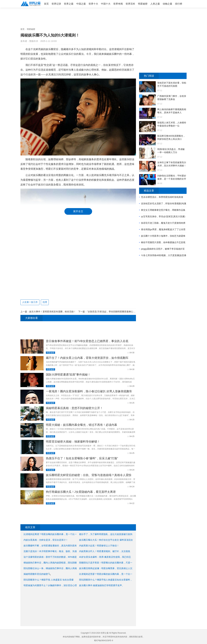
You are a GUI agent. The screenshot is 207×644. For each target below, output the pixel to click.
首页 (46, 4)
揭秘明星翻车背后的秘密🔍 (37, 574)
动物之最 (167, 4)
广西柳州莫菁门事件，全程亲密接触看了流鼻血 (172, 98)
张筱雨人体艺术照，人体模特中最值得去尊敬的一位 (172, 124)
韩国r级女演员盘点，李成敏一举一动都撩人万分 (171, 151)
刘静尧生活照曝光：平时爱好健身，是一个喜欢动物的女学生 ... (172, 177)
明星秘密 (143, 4)
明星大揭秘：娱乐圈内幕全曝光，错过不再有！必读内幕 (82, 425)
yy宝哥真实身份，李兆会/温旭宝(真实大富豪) (163, 216)
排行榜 (179, 4)
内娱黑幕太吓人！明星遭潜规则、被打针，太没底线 (105, 551)
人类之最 (155, 4)
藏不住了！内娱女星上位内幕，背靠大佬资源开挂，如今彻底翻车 (87, 358)
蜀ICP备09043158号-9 (103, 641)
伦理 (45, 302)
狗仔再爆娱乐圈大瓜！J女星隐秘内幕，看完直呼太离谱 (81, 492)
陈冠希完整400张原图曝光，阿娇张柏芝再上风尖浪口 (171, 137)
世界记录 (56, 4)
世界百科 (130, 4)
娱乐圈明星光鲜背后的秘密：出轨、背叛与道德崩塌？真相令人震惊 (89, 475)
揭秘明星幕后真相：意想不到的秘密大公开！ (74, 408)
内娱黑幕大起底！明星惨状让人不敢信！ (99, 546)
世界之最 (69, 4)
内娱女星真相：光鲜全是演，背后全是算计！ (46, 540)
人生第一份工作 (30, 302)
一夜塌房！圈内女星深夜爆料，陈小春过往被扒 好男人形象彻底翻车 (89, 391)
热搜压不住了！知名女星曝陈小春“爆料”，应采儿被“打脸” (82, 458)
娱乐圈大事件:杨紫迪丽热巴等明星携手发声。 (102, 585)
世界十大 (93, 4)
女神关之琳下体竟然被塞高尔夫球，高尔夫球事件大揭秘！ (172, 164)
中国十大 (106, 4)
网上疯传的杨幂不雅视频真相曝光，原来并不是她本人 (172, 111)
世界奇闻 (118, 4)
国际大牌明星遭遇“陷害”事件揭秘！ (68, 375)
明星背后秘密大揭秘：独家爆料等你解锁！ (73, 442)
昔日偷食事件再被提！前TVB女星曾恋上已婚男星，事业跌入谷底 (87, 341)
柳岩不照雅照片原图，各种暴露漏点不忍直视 (163, 242)
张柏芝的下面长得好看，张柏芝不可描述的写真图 (172, 84)
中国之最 (81, 4)
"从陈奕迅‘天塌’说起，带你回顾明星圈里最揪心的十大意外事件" (118, 312)
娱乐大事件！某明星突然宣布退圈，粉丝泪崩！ (53, 312)
